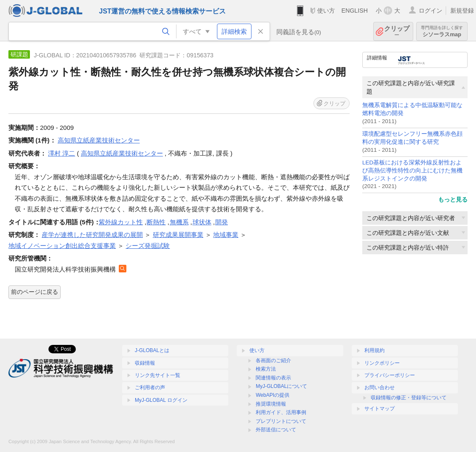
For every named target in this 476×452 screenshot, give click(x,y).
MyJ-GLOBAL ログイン (161, 400)
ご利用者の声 (150, 387)
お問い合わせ (380, 387)
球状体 (202, 222)
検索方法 (266, 369)
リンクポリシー (382, 363)
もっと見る (453, 199)
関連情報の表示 (273, 378)
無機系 (179, 222)
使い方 (326, 11)
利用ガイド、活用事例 (281, 412)
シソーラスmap (442, 31)
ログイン (431, 11)
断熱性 (156, 222)
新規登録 (462, 11)
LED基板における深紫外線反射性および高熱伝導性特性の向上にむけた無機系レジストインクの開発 (412, 171)
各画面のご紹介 (273, 361)
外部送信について (276, 430)
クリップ (397, 31)
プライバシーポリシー (390, 375)
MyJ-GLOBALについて (281, 386)
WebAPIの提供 (273, 395)
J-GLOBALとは (152, 350)
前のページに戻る (35, 292)
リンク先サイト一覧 (158, 375)
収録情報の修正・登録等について (409, 398)
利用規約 (374, 350)
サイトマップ (380, 409)
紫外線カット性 (121, 222)
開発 (222, 222)
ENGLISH (354, 11)
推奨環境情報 (271, 404)
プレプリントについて (281, 421)
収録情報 (145, 363)
